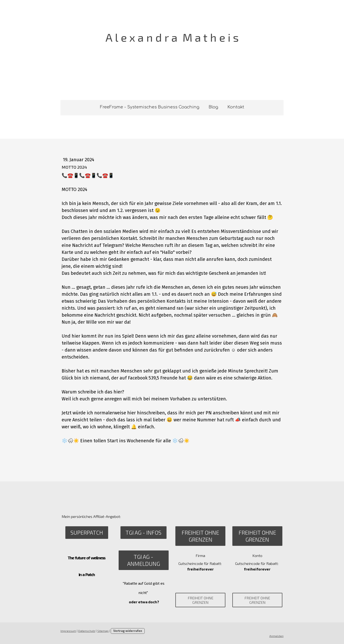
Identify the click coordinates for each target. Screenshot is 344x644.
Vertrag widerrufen (128, 631)
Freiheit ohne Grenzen (200, 536)
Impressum (68, 631)
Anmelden (277, 636)
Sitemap (103, 631)
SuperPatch (87, 532)
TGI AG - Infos (144, 532)
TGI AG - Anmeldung (143, 560)
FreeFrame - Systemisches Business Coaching (150, 107)
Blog (213, 107)
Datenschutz (87, 631)
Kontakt (236, 107)
